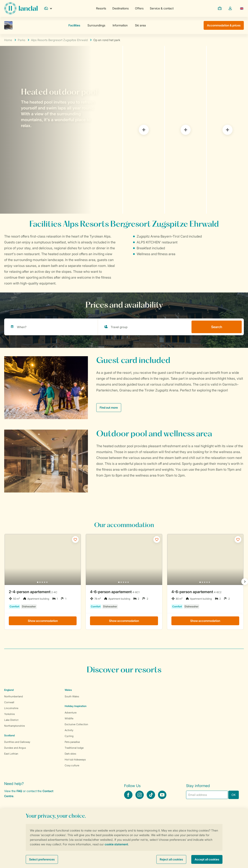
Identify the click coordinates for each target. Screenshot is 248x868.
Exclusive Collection (76, 724)
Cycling (69, 736)
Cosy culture (72, 765)
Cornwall (9, 702)
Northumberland (13, 696)
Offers (139, 8)
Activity (69, 730)
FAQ (19, 791)
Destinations (121, 8)
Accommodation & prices (224, 25)
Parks (22, 40)
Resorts (101, 8)
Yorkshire (10, 714)
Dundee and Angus (15, 748)
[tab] (61, 130)
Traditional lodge (74, 748)
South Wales (72, 696)
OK (234, 795)
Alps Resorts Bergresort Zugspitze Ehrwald (59, 40)
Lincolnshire (11, 708)
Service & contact (162, 8)
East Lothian (11, 754)
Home (8, 40)
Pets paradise (72, 742)
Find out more (109, 407)
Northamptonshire (15, 726)
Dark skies (70, 754)
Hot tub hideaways (75, 759)
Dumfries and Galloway (17, 742)
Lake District (11, 720)
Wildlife (69, 718)
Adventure (71, 713)
